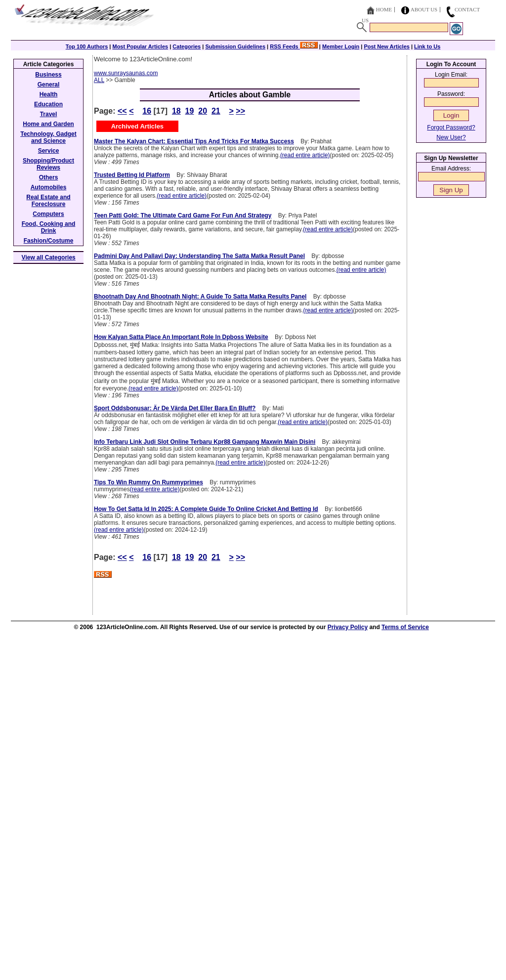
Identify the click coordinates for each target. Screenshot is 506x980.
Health (49, 94)
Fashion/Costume (49, 241)
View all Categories (49, 257)
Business (48, 75)
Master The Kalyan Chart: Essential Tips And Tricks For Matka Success (194, 141)
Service (49, 151)
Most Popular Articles (140, 46)
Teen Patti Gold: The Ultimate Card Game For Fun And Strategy (183, 215)
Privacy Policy (348, 627)
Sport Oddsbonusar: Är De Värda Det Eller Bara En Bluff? (175, 408)
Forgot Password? (451, 128)
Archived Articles (137, 126)
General (49, 85)
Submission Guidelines (235, 46)
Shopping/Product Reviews (48, 164)
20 (203, 111)
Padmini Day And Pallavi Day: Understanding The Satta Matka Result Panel (199, 256)
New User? (451, 137)
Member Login (341, 46)
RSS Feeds (294, 46)
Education (48, 104)
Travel (49, 114)
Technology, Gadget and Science (48, 137)
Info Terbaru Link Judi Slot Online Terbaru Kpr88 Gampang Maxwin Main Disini (205, 442)
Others (49, 177)
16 (147, 111)
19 (190, 111)
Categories (187, 46)
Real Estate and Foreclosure (48, 201)
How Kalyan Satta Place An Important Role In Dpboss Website (181, 337)
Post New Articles (387, 46)
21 (216, 111)
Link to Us (427, 46)
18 (176, 111)
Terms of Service (405, 627)
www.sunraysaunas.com (126, 73)
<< (122, 111)
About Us (424, 9)
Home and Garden (48, 124)
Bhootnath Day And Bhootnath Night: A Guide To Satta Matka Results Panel (200, 297)
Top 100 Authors (87, 46)
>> (240, 111)
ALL (99, 80)
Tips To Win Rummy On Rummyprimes (148, 482)
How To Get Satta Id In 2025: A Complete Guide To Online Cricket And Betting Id (206, 509)
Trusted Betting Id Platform (132, 175)
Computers (48, 214)
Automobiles (49, 187)
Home (384, 9)
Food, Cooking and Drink (49, 227)
